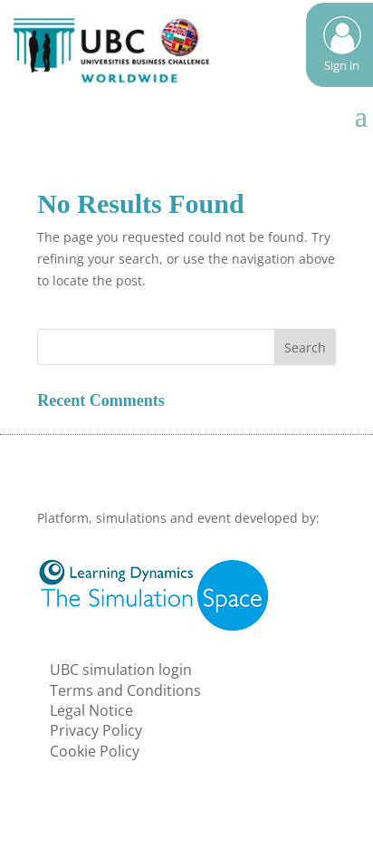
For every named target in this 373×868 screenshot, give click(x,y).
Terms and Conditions (125, 690)
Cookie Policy (95, 751)
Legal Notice (91, 710)
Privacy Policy (96, 730)
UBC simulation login (121, 670)
